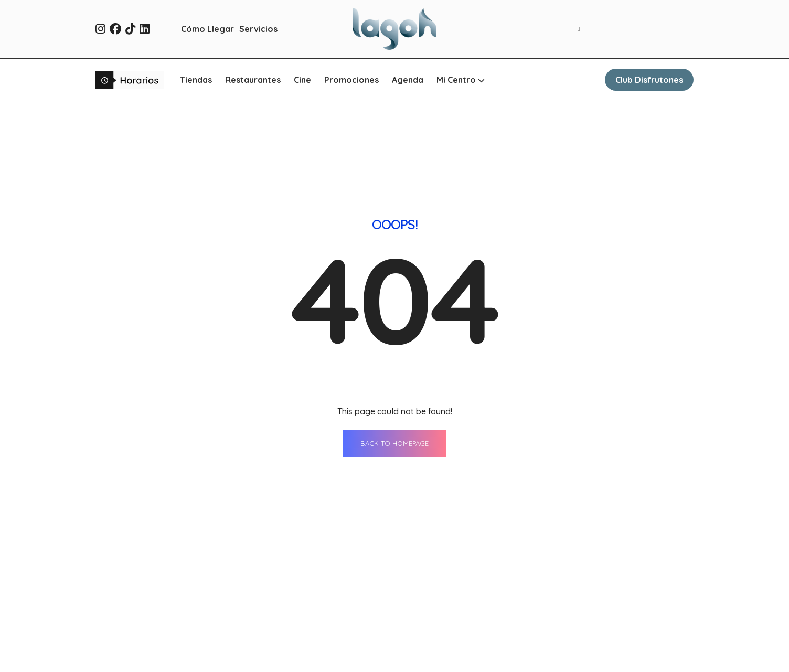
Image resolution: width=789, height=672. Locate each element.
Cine (302, 80)
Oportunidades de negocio (586, 656)
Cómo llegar (435, 636)
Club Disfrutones (649, 80)
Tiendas (196, 80)
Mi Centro (461, 80)
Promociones (351, 80)
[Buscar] (581, 29)
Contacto (550, 598)
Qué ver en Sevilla (567, 636)
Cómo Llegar (207, 29)
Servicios (258, 29)
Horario (546, 617)
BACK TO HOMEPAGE (394, 296)
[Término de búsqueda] (627, 29)
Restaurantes (253, 80)
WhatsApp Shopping (452, 656)
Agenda (408, 80)
